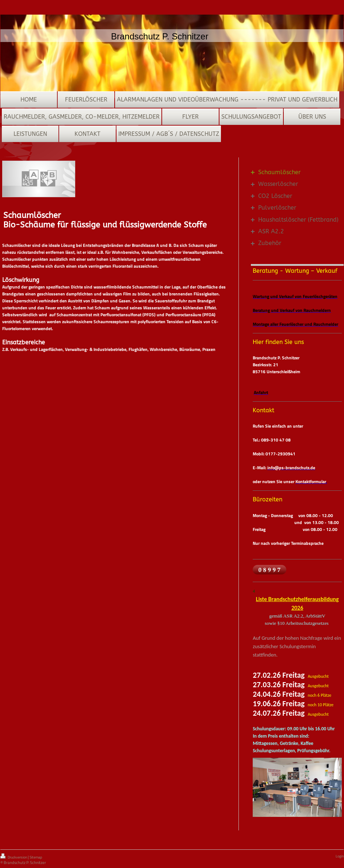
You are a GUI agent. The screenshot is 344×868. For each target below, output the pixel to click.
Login (340, 856)
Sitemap (36, 857)
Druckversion (14, 857)
